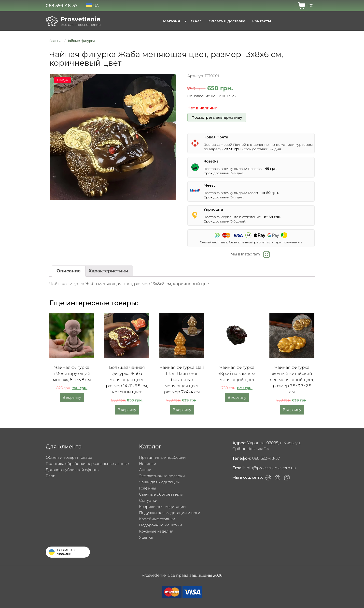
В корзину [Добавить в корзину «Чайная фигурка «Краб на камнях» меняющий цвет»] (237, 398)
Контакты (262, 21)
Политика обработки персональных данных (87, 464)
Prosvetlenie (80, 19)
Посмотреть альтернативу (217, 117)
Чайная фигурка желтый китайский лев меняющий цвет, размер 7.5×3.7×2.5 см (292, 380)
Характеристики (109, 271)
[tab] (69, 271)
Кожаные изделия (156, 531)
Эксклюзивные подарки (162, 476)
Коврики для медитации (162, 507)
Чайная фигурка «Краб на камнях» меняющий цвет (237, 373)
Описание (69, 271)
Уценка (146, 537)
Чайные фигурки (81, 41)
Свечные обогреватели (161, 494)
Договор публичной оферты (72, 470)
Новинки (148, 464)
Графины (147, 488)
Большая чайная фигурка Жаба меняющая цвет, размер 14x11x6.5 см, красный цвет (127, 380)
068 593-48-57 (62, 6)
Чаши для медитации (159, 482)
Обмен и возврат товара (69, 457)
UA (92, 6)
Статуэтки (148, 500)
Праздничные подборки (162, 457)
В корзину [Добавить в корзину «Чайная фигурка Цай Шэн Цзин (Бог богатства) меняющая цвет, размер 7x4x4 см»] (182, 410)
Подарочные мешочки (161, 525)
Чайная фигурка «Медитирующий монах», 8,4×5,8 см (72, 373)
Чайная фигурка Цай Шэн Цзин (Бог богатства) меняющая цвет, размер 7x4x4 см (182, 380)
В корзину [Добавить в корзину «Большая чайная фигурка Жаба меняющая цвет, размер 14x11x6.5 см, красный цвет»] (127, 410)
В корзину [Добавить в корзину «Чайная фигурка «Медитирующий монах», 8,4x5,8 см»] (72, 398)
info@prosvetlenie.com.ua (271, 468)
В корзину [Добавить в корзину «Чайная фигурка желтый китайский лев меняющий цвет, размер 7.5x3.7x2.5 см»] (292, 410)
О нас (196, 21)
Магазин (172, 21)
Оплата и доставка (227, 21)
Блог (50, 476)
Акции (145, 470)
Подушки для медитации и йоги (170, 513)
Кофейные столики (157, 519)
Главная (56, 41)
